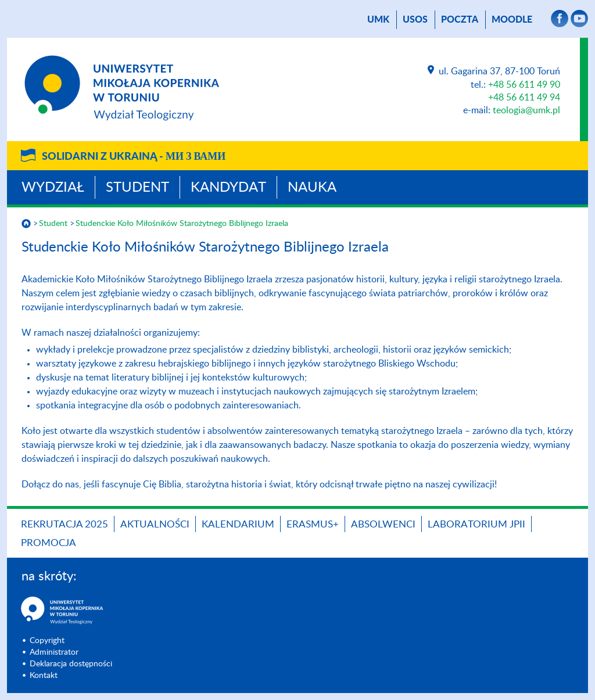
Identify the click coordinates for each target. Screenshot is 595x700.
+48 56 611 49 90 (524, 85)
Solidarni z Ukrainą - (134, 157)
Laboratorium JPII (476, 524)
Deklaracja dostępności (71, 664)
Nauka (312, 188)
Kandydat (228, 188)
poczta (460, 20)
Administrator (54, 652)
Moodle (512, 20)
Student (137, 188)
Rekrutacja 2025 (64, 524)
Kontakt (44, 676)
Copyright (47, 641)
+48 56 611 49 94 (524, 98)
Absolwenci (383, 524)
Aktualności (155, 524)
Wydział (53, 188)
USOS (415, 20)
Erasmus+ (313, 524)
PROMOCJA (49, 543)
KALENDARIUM (238, 524)
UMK (378, 20)
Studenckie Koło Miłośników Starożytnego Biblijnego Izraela (182, 224)
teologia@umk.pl (526, 110)
